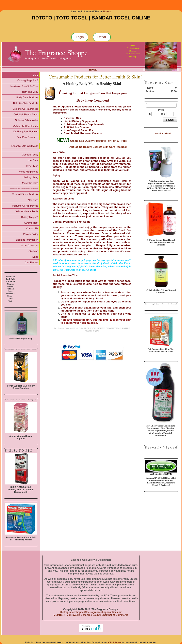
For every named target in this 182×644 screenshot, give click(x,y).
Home (133, 45)
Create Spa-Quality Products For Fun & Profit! (99, 141)
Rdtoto (107, 12)
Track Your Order (133, 54)
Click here (115, 642)
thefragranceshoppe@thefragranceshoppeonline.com (91, 612)
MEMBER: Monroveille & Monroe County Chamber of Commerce (91, 615)
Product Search (133, 48)
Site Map (133, 57)
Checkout (133, 51)
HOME (93, 70)
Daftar (102, 37)
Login (80, 37)
